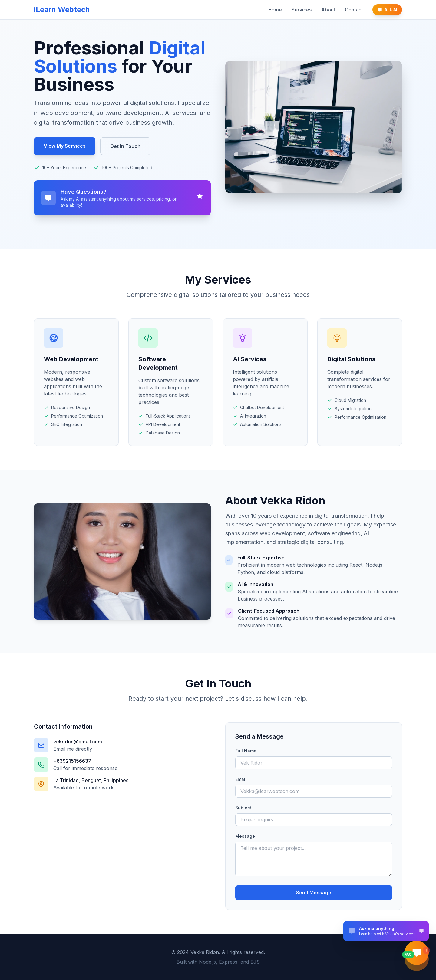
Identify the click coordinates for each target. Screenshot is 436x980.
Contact (354, 10)
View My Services (65, 146)
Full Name (246, 751)
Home (275, 10)
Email (241, 779)
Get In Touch (125, 146)
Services (302, 10)
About (328, 10)
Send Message (314, 893)
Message (245, 836)
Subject (243, 808)
